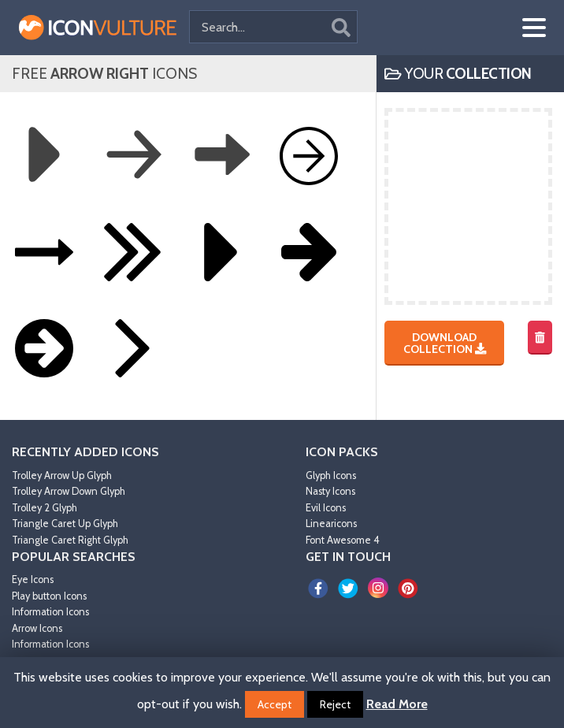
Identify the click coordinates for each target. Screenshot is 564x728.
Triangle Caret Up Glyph (65, 524)
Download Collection (445, 343)
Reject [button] (335, 704)
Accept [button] (275, 704)
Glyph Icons (331, 475)
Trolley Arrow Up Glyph (62, 475)
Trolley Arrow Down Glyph (69, 491)
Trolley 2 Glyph (45, 508)
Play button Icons (49, 596)
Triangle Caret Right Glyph (70, 540)
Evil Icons (326, 508)
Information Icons (50, 612)
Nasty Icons (330, 491)
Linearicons (331, 524)
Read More (397, 704)
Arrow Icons (37, 628)
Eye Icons (33, 579)
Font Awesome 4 (343, 540)
